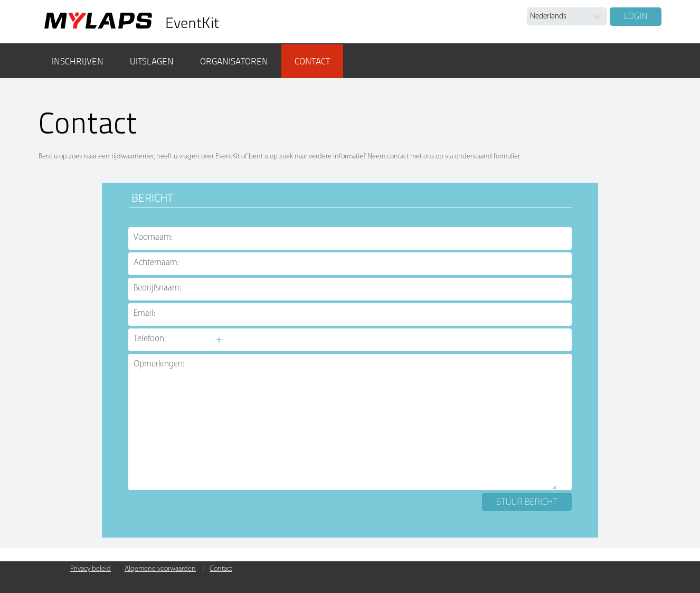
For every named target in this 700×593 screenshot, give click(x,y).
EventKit (192, 23)
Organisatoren (234, 61)
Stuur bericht (527, 502)
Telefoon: (150, 339)
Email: (144, 313)
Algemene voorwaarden (160, 569)
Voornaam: (153, 237)
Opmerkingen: (159, 364)
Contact (312, 61)
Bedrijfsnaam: (157, 288)
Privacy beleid (91, 569)
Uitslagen (152, 61)
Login (636, 16)
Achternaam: (156, 263)
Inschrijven (78, 61)
